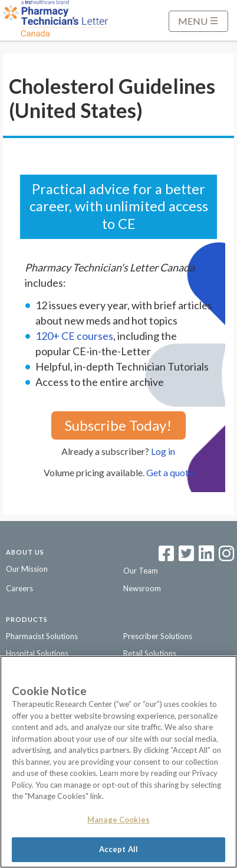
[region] (119, 762)
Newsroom (142, 588)
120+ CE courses (74, 336)
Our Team (141, 571)
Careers (19, 588)
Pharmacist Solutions (42, 636)
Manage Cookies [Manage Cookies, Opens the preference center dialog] (119, 820)
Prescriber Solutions (158, 636)
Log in (163, 451)
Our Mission (27, 569)
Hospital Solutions (37, 653)
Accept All (119, 849)
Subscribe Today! (118, 425)
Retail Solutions (150, 653)
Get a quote (170, 472)
